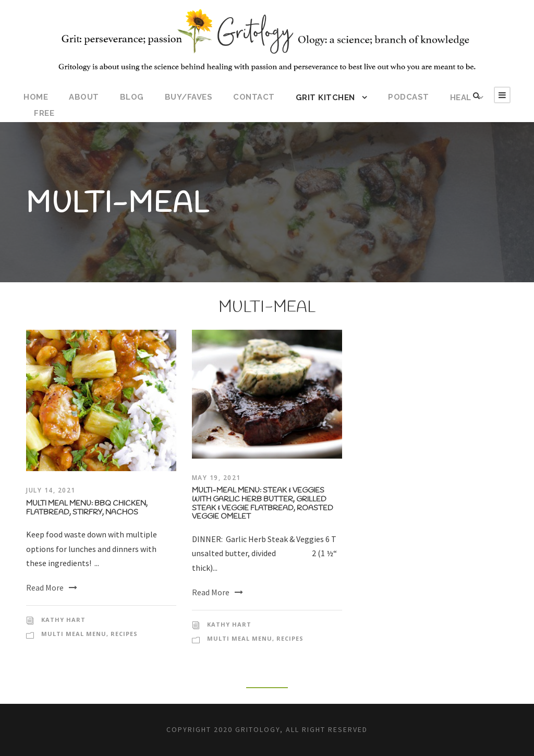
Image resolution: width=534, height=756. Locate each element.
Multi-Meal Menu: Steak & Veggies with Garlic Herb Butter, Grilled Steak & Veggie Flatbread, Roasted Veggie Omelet (263, 504)
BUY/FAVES (189, 97)
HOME (36, 97)
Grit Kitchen (325, 98)
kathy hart (63, 620)
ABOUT (84, 97)
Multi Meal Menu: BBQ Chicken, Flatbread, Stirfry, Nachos (87, 508)
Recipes (124, 634)
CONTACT (254, 97)
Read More (52, 587)
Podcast (409, 97)
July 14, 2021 (51, 490)
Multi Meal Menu (74, 634)
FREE (44, 113)
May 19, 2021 (216, 478)
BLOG (132, 97)
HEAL (461, 98)
